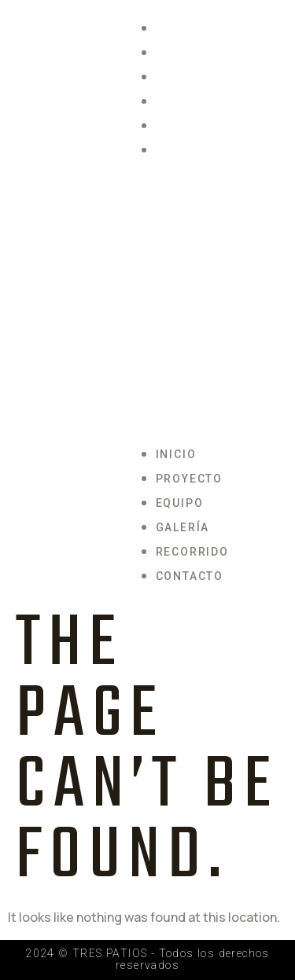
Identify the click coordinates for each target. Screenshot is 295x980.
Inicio (176, 28)
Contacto (190, 150)
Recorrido (192, 126)
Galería (183, 101)
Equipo (180, 77)
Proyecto (189, 53)
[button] (218, 302)
